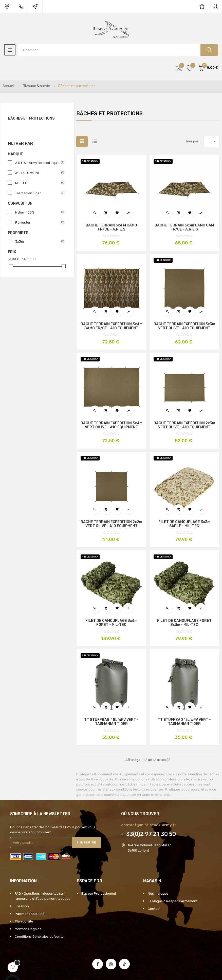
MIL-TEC (38, 183)
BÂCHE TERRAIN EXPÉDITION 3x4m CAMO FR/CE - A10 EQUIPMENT (112, 326)
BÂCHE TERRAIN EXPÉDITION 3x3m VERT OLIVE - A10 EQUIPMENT (184, 326)
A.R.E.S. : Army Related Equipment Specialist (38, 163)
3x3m (38, 241)
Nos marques (158, 893)
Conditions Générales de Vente (39, 937)
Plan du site (24, 921)
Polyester (38, 222)
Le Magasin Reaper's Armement (173, 901)
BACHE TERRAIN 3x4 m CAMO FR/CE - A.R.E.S (111, 227)
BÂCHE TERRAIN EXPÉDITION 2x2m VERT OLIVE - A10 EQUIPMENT (111, 524)
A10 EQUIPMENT (38, 173)
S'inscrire (86, 842)
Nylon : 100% (38, 212)
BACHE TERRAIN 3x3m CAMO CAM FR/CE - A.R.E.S (184, 227)
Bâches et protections (31, 118)
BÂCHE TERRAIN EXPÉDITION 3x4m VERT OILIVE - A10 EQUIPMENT (112, 425)
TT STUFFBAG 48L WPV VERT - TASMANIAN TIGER (111, 722)
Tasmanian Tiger (38, 193)
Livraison (22, 906)
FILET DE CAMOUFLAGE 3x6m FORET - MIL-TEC (111, 623)
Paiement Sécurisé (30, 914)
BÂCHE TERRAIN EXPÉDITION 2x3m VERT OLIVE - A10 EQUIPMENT (184, 425)
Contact (154, 909)
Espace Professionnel (99, 893)
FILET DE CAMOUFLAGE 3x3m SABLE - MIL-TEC (184, 524)
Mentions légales (28, 929)
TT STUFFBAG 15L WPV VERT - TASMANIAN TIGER (184, 722)
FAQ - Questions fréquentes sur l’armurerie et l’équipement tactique (43, 896)
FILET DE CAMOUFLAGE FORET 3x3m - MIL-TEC (184, 623)
